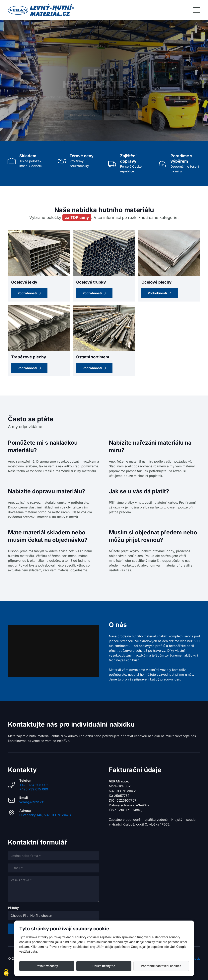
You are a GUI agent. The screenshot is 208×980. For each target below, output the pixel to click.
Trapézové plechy (29, 357)
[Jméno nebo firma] (54, 856)
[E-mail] (54, 868)
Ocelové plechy (156, 282)
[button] (196, 10)
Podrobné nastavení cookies (161, 966)
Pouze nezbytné (104, 966)
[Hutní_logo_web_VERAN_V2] (41, 10)
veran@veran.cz (32, 802)
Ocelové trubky (91, 282)
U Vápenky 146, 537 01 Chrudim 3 (45, 815)
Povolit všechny (47, 966)
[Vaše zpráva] (54, 889)
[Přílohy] (54, 916)
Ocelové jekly (24, 282)
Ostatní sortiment (93, 357)
